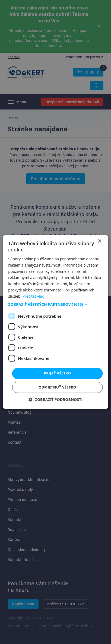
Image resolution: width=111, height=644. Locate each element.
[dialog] (55, 322)
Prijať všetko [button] (58, 373)
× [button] (99, 241)
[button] (55, 305)
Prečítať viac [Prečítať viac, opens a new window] (33, 296)
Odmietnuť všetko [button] (57, 387)
